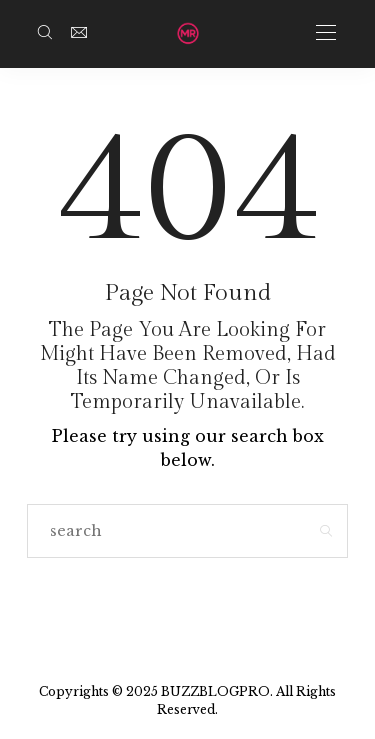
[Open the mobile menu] (326, 33)
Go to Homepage (187, 605)
